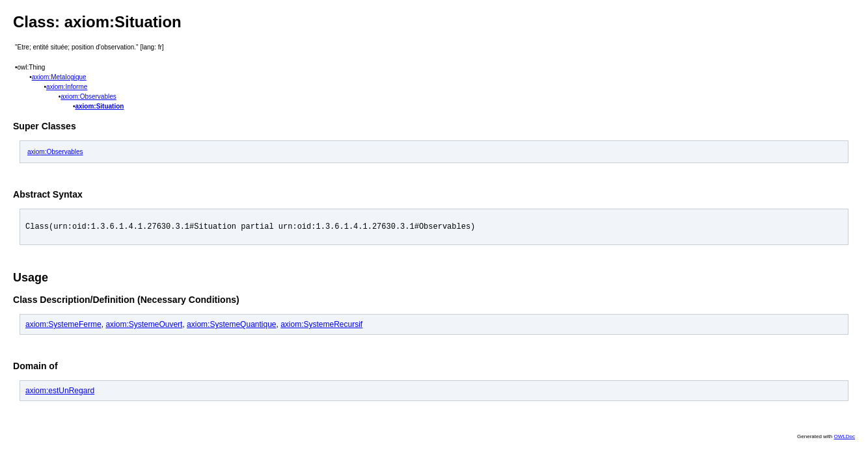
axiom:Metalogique (59, 77)
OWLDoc (845, 438)
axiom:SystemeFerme (63, 326)
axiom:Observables (88, 97)
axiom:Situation (99, 106)
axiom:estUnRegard (60, 393)
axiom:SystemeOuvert (144, 326)
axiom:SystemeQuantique (231, 326)
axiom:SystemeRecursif (321, 326)
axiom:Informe (67, 87)
